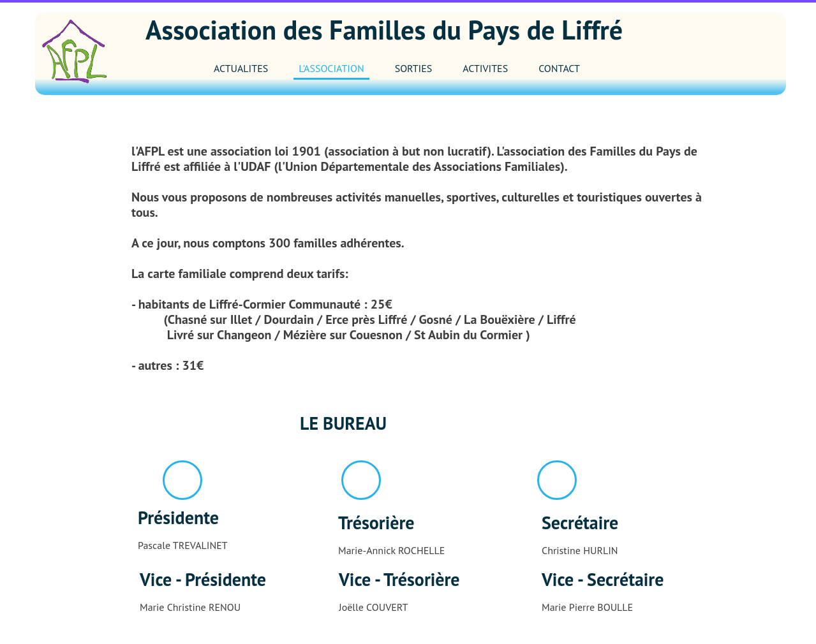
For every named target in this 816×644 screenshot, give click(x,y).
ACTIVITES (485, 68)
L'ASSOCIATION (331, 68)
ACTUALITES (241, 68)
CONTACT (559, 68)
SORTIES (414, 68)
